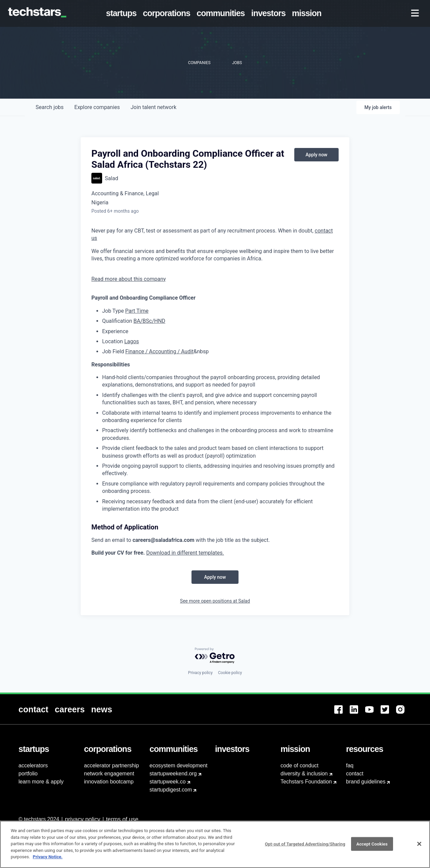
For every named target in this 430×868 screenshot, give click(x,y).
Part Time (137, 311)
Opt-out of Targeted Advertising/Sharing (305, 844)
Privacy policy (200, 673)
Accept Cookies (372, 844)
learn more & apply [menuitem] (41, 782)
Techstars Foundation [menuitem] (306, 782)
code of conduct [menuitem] (299, 765)
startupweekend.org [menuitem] (173, 774)
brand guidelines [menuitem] (366, 782)
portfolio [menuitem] (28, 774)
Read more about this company (129, 279)
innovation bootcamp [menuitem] (109, 782)
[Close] (419, 844)
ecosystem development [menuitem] (179, 765)
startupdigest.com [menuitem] (171, 790)
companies (97, 107)
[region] (215, 844)
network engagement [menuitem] (109, 774)
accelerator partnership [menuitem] (112, 765)
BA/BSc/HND (149, 321)
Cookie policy (230, 673)
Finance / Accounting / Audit (159, 351)
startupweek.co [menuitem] (168, 782)
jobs (50, 107)
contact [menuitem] (355, 774)
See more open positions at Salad (215, 601)
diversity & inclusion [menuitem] (304, 774)
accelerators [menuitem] (33, 765)
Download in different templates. (185, 553)
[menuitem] (123, 13)
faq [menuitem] (350, 765)
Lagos (132, 341)
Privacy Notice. (48, 857)
